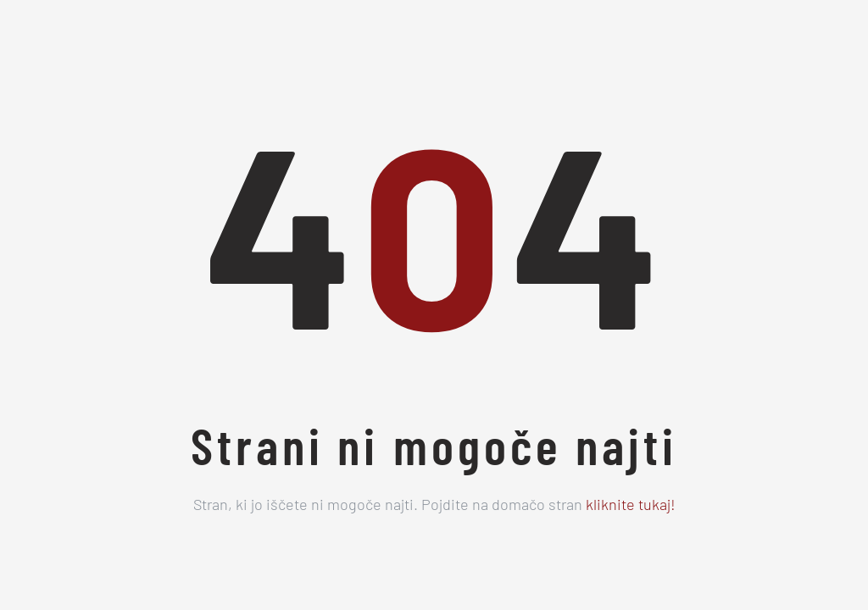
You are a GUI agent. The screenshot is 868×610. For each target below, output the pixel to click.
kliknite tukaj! (631, 506)
